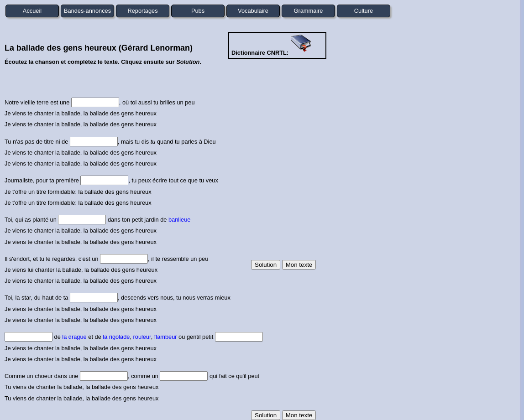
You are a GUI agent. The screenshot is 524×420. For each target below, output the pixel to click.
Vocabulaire (253, 11)
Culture (364, 11)
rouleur (142, 337)
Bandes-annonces (87, 11)
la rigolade (116, 337)
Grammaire (309, 11)
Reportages (142, 11)
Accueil (32, 11)
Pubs (198, 11)
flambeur (166, 337)
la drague (74, 337)
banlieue (179, 220)
